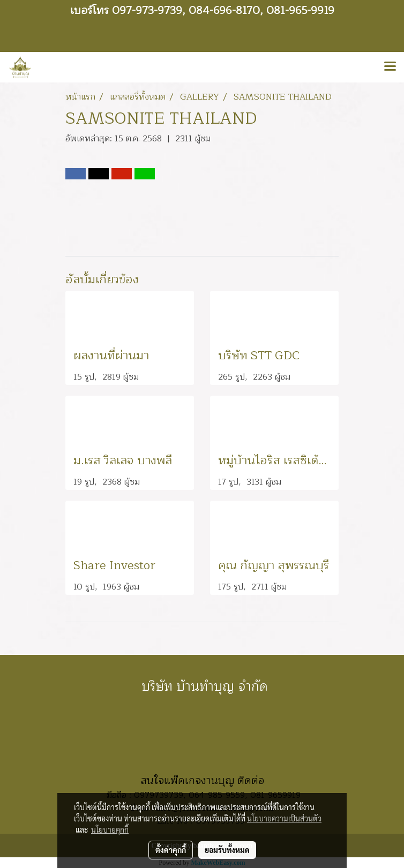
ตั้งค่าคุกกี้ (171, 850)
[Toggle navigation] (390, 67)
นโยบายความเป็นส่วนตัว (284, 818)
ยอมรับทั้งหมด (227, 850)
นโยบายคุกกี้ (110, 829)
